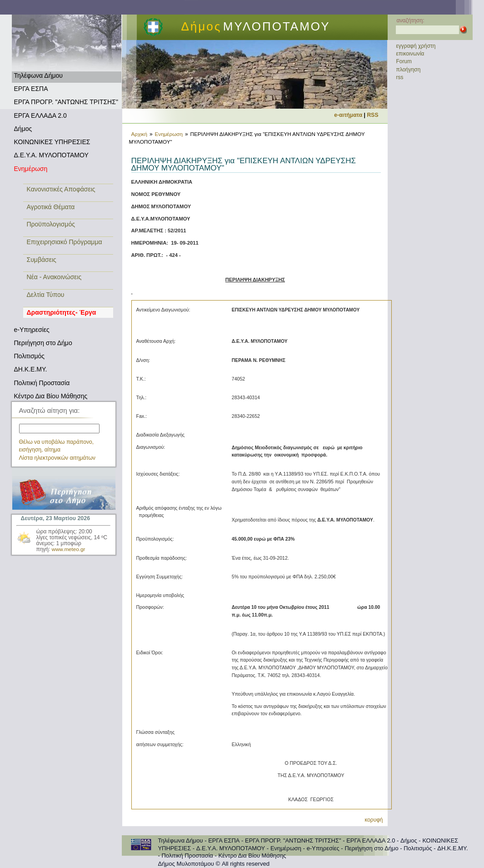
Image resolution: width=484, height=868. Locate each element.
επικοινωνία (410, 54)
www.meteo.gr (69, 549)
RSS (373, 115)
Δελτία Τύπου (46, 295)
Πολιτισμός (30, 356)
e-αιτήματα (348, 115)
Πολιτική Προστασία (42, 383)
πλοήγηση (409, 70)
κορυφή (374, 820)
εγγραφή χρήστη (416, 46)
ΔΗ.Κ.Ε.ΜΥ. (31, 369)
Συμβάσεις (42, 260)
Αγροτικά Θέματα (51, 207)
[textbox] (59, 429)
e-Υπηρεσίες (32, 330)
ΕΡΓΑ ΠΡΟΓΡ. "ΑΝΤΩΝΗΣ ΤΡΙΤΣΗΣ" (66, 102)
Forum (404, 61)
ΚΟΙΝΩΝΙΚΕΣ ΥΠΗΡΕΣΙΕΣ (52, 142)
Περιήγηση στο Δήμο (43, 343)
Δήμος (23, 129)
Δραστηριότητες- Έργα (62, 312)
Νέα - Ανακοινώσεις (54, 277)
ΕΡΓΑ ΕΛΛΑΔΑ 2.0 (40, 115)
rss (400, 77)
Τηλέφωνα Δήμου (38, 75)
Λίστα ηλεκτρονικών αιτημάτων (57, 458)
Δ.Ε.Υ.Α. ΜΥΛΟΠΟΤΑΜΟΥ (51, 155)
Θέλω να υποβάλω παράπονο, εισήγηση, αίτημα (57, 446)
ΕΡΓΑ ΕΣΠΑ (31, 89)
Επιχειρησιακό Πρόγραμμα (65, 242)
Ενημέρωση (31, 169)
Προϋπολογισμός (51, 224)
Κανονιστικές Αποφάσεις (61, 189)
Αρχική (139, 134)
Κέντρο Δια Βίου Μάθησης (51, 396)
